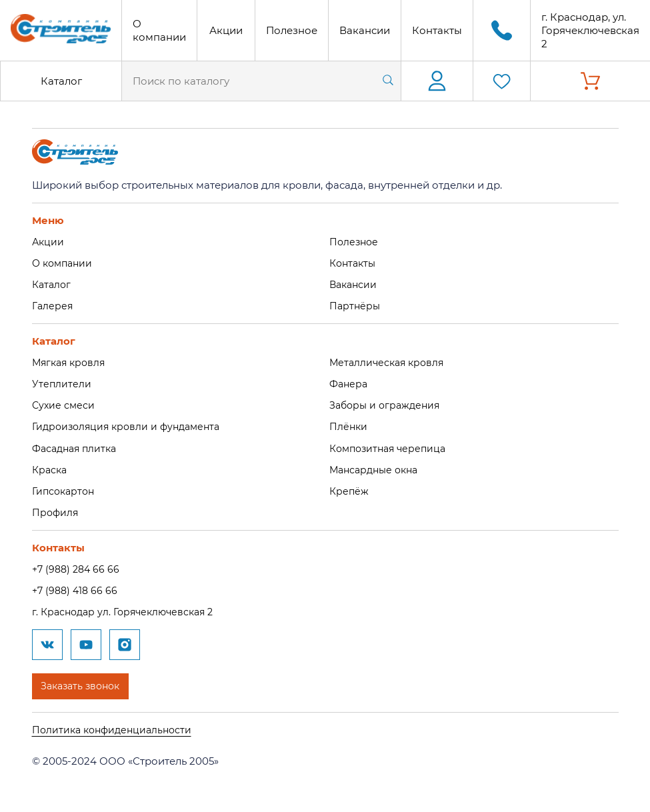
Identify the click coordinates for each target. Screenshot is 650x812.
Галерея (53, 305)
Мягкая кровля (71, 362)
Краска (51, 468)
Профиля (56, 510)
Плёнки (349, 425)
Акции (226, 30)
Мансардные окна (377, 468)
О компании (159, 30)
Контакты (437, 30)
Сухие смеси (64, 404)
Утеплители (62, 383)
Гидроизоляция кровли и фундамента (131, 425)
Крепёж (350, 489)
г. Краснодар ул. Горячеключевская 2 (128, 609)
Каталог (61, 81)
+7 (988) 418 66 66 (77, 588)
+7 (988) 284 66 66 (78, 566)
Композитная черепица (391, 446)
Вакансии (365, 30)
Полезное (292, 30)
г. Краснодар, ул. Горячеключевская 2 (590, 30)
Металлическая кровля (389, 362)
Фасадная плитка (77, 446)
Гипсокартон (65, 489)
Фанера (350, 383)
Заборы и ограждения (388, 404)
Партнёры (356, 305)
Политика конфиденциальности (116, 726)
